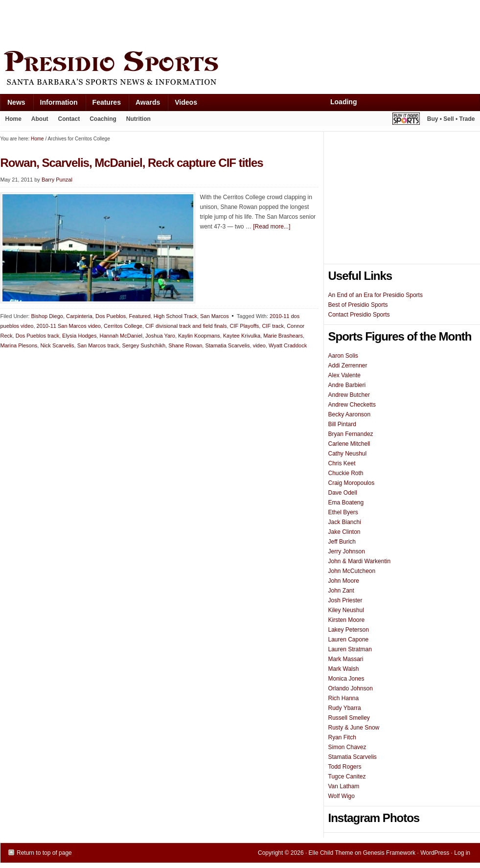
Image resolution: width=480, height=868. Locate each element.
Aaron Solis (343, 356)
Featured (139, 316)
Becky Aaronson (350, 414)
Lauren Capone (349, 640)
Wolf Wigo (342, 796)
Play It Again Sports (406, 120)
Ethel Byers (343, 512)
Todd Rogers (345, 767)
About (37, 121)
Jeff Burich (342, 542)
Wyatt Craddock (288, 345)
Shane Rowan (185, 345)
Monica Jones (346, 679)
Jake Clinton (344, 532)
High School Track (175, 316)
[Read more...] (272, 227)
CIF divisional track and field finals (186, 326)
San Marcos (215, 316)
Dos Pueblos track (37, 336)
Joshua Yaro (160, 336)
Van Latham (344, 786)
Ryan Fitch (342, 737)
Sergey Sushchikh (144, 345)
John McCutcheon (352, 571)
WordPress (435, 853)
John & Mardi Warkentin (360, 561)
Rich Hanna (344, 698)
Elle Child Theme (331, 853)
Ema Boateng (346, 503)
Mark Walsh (344, 669)
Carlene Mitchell (349, 444)
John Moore (344, 581)
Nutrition (138, 119)
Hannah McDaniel (121, 336)
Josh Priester (345, 600)
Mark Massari (346, 659)
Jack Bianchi (345, 522)
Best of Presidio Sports (358, 305)
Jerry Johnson (347, 551)
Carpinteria (79, 316)
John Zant (341, 591)
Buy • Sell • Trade (451, 119)
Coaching (103, 119)
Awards (144, 104)
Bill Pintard (342, 424)
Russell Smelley (349, 718)
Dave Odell (343, 493)
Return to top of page (44, 853)
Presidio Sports (240, 69)
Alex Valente (345, 375)
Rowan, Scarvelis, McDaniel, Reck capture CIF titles (132, 163)
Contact (69, 119)
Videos (186, 102)
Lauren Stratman (350, 649)
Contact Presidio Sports (359, 315)
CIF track (273, 326)
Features (103, 104)
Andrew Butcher (349, 395)
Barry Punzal (57, 180)
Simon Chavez (347, 747)
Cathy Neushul (348, 454)
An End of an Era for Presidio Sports (376, 295)
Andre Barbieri (347, 385)
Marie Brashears (283, 336)
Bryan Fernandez (351, 434)
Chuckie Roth (346, 473)
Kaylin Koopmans (199, 336)
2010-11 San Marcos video (69, 326)
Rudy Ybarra (345, 708)
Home (13, 119)
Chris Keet (342, 463)
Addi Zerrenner (348, 365)
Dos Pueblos (111, 316)
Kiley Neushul (346, 610)
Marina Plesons (19, 345)
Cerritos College (123, 326)
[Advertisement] (179, 23)
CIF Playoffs (245, 326)
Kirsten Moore (347, 620)
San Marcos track (98, 345)
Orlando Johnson (351, 688)
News (13, 104)
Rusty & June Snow (354, 728)
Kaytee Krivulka (242, 336)
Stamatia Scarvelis (227, 345)
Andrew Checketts (352, 405)
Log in (462, 853)
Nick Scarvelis (57, 345)
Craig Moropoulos (352, 483)
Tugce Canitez (347, 777)
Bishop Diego (47, 316)
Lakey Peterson (349, 630)
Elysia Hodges (79, 336)
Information (55, 104)
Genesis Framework (389, 853)
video (259, 345)
